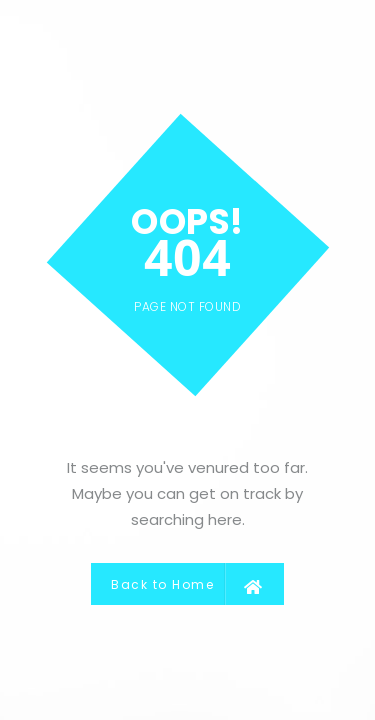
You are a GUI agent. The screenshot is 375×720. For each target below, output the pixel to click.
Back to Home (187, 584)
